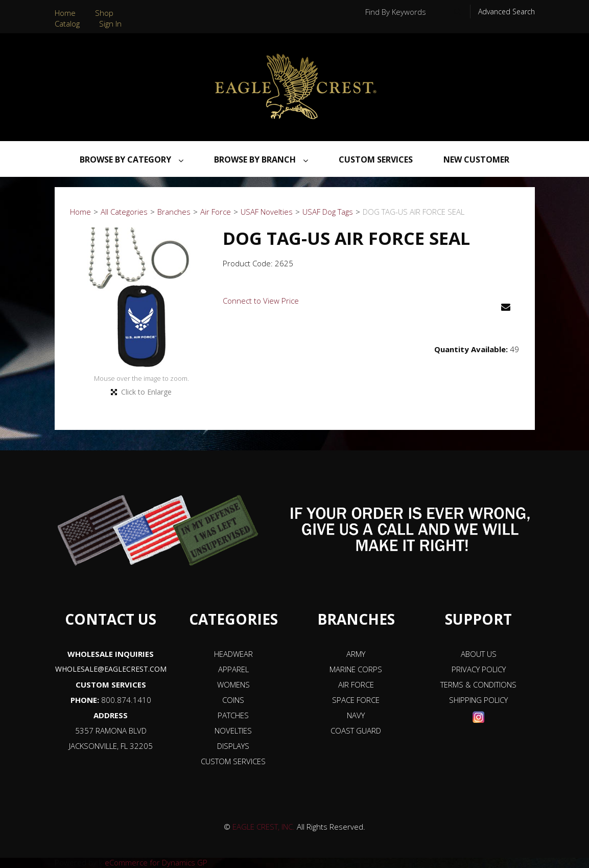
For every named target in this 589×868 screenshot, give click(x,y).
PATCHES (233, 715)
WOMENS (233, 684)
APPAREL (233, 669)
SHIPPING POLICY (478, 700)
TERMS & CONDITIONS (478, 684)
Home (65, 13)
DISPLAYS (233, 746)
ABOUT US (479, 654)
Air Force (216, 212)
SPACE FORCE (356, 700)
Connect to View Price (261, 301)
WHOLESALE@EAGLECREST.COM (111, 669)
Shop (104, 13)
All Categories (124, 212)
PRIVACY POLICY (479, 669)
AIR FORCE (356, 684)
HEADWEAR (233, 654)
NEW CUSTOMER (476, 159)
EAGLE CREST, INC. (264, 827)
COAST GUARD (356, 730)
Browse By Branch (261, 159)
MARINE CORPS (356, 669)
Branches (174, 212)
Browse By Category (132, 159)
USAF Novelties (267, 212)
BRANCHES (356, 619)
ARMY (356, 654)
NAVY (356, 715)
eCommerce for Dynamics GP (156, 862)
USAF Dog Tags (328, 212)
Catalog (67, 24)
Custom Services (376, 159)
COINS (233, 700)
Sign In (110, 24)
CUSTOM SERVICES (111, 684)
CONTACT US (111, 619)
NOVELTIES (233, 730)
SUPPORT (478, 619)
